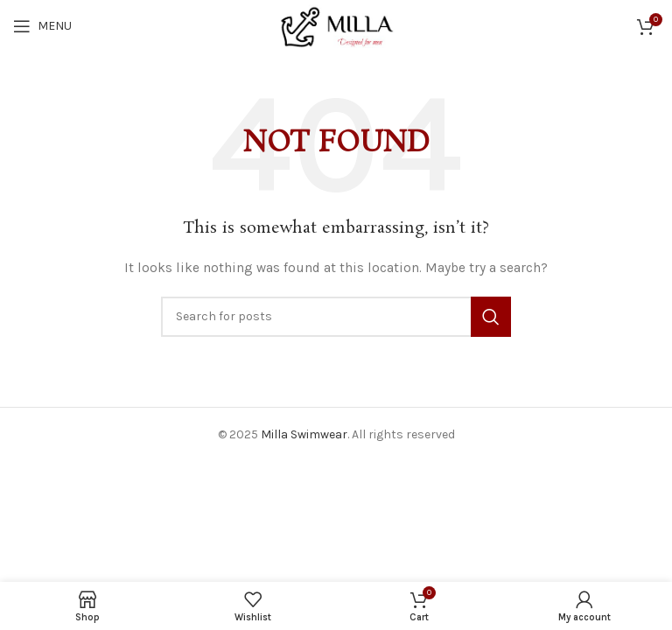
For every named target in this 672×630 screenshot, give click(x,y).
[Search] (336, 317)
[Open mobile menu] (42, 26)
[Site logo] (336, 25)
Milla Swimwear (304, 434)
